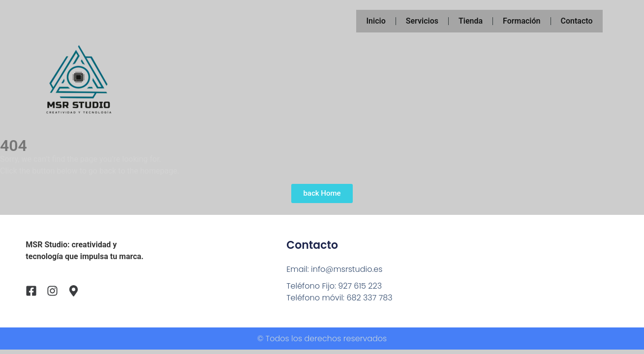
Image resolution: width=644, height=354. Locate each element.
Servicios (422, 21)
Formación (521, 21)
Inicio (376, 21)
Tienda (471, 21)
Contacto (577, 21)
